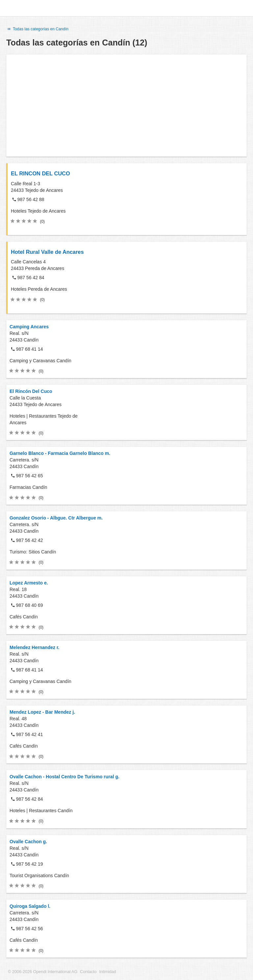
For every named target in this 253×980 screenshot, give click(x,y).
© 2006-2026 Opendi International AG (43, 972)
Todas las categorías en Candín (37, 29)
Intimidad (108, 972)
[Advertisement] (126, 105)
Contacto (88, 972)
